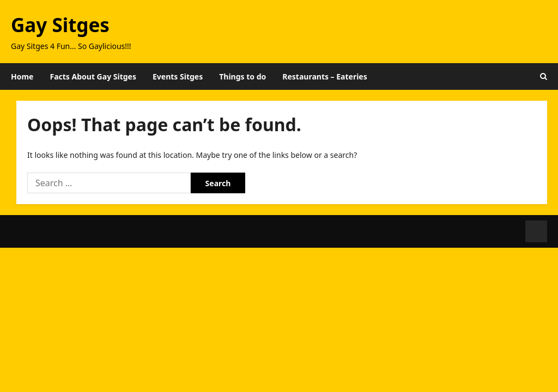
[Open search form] (544, 77)
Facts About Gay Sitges (93, 76)
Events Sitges (178, 76)
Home (22, 76)
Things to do (242, 76)
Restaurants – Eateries (325, 76)
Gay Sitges (60, 25)
